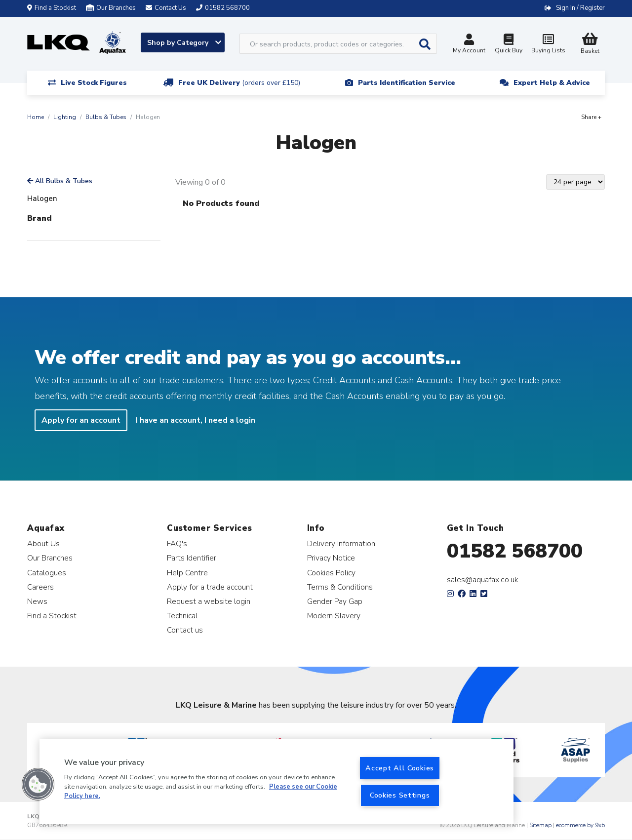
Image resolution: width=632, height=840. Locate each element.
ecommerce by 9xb (580, 825)
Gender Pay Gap (335, 601)
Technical (182, 616)
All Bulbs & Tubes (60, 181)
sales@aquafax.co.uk (483, 580)
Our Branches (111, 8)
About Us (43, 543)
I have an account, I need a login (196, 420)
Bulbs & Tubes (106, 117)
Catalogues (47, 573)
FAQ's (177, 543)
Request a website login (209, 601)
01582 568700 (515, 551)
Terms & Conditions (340, 587)
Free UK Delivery (239, 83)
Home (36, 117)
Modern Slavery (334, 616)
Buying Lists (548, 45)
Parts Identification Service (407, 83)
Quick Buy (509, 45)
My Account (469, 45)
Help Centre (187, 573)
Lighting (65, 117)
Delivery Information (341, 543)
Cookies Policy (331, 573)
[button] (38, 784)
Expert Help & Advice (552, 83)
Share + (591, 117)
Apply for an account (81, 420)
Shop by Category (184, 43)
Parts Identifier (192, 558)
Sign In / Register (580, 8)
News (37, 601)
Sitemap (540, 825)
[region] (276, 782)
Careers (40, 587)
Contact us (185, 630)
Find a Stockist (52, 8)
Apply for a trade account (210, 587)
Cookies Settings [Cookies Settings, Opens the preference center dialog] (400, 795)
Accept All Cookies (400, 768)
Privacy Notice (331, 558)
